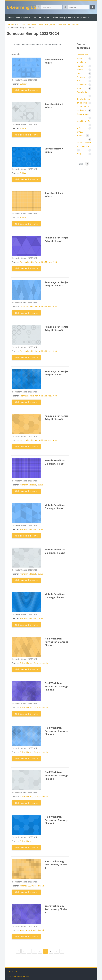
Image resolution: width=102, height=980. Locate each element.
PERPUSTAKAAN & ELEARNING (84, 146)
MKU (79, 128)
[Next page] (62, 951)
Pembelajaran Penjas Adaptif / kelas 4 (56, 373)
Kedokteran (82, 85)
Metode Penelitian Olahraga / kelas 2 (55, 507)
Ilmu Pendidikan (29, 24)
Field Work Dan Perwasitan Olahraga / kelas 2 (56, 686)
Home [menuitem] (11, 17)
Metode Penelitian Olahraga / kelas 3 (55, 551)
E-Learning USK (23, 7)
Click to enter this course (26, 90)
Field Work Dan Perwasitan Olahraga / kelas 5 (56, 820)
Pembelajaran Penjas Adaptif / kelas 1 (56, 239)
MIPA (79, 88)
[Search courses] (81, 164)
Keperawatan (83, 114)
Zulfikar (23, 84)
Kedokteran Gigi (84, 121)
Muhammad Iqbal (28, 485)
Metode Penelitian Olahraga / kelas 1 (55, 462)
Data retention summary (18, 976)
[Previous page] (18, 951)
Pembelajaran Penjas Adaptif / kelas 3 (56, 328)
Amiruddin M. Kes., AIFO (46, 262)
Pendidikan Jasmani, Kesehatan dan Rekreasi (59, 24)
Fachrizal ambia (27, 262)
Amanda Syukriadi (28, 886)
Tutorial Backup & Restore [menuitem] (63, 17)
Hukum (80, 70)
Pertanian (81, 77)
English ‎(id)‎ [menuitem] (82, 17)
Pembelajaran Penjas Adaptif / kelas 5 (56, 418)
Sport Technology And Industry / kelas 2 (56, 909)
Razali (40, 485)
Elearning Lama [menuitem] (23, 17)
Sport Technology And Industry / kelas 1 (56, 865)
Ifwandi (41, 886)
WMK (79, 154)
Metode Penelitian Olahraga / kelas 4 (55, 596)
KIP (18, 24)
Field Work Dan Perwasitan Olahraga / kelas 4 (56, 776)
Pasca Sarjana (83, 92)
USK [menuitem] (34, 17)
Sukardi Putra (26, 663)
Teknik (80, 73)
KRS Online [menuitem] (44, 17)
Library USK (12, 971)
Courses (11, 24)
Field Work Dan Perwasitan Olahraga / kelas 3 (56, 731)
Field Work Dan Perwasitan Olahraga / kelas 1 (56, 642)
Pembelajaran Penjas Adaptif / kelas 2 (56, 284)
